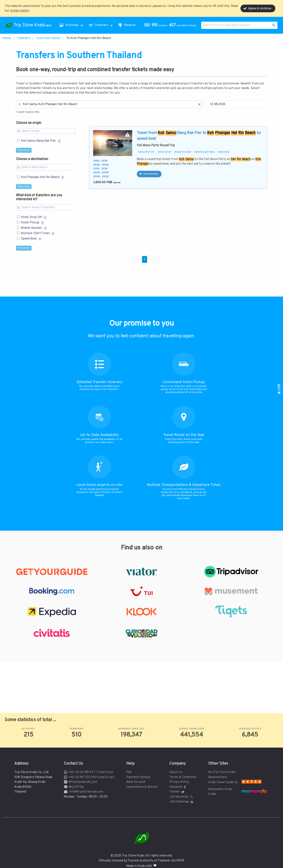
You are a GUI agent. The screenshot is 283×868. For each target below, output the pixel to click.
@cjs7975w (76, 787)
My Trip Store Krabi (222, 772)
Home (7, 38)
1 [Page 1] (145, 259)
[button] (171, 25)
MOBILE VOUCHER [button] (183, 152)
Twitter (177, 792)
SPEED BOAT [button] (224, 152)
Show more (24, 150)
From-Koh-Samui (48, 38)
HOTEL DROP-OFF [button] (146, 152)
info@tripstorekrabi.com (86, 792)
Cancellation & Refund (142, 787)
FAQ (129, 772)
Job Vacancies (182, 797)
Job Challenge (182, 802)
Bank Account (136, 782)
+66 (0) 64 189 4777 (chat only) (91, 772)
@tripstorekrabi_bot (83, 782)
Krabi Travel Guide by (223, 782)
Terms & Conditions (183, 777)
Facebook (178, 787)
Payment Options (138, 777)
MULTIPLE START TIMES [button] (204, 152)
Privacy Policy (179, 782)
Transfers (24, 38)
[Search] (110, 104)
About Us (176, 772)
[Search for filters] (46, 131)
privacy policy (20, 11)
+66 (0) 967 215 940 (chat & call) (92, 777)
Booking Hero (218, 777)
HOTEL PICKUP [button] (164, 152)
